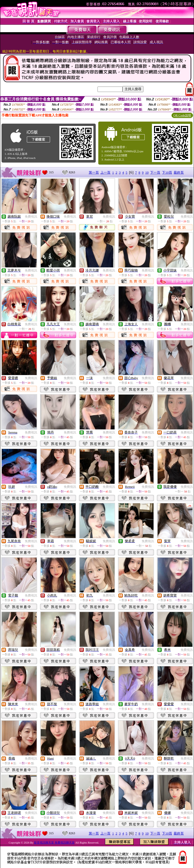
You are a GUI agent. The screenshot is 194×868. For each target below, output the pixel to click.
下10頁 (167, 172)
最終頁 (179, 172)
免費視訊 (31, 217)
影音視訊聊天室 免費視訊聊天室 (54, 843)
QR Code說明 (182, 115)
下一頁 (155, 172)
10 (147, 172)
